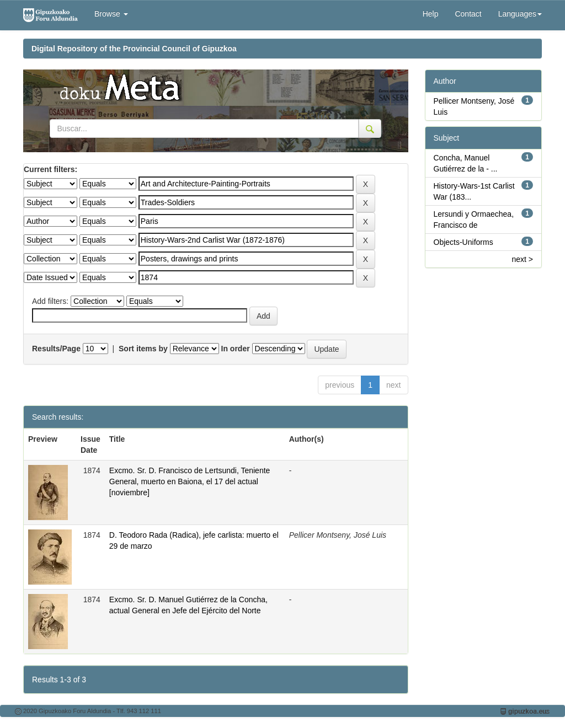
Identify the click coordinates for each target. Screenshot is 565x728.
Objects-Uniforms (463, 242)
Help (431, 14)
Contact (468, 14)
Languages (520, 14)
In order (236, 349)
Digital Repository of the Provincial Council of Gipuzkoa (134, 49)
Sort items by (143, 349)
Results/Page (56, 349)
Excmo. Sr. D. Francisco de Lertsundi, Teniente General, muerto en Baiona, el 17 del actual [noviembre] (190, 481)
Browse (111, 14)
